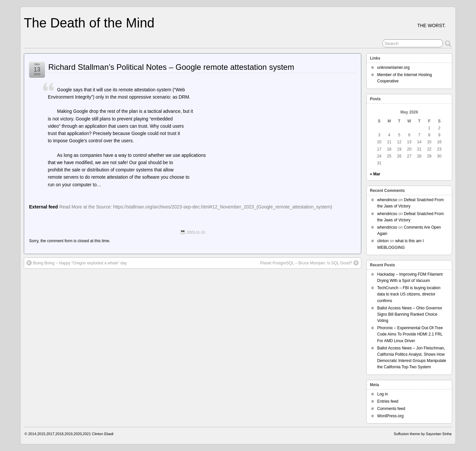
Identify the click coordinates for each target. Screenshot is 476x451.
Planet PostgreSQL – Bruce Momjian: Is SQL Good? (309, 263)
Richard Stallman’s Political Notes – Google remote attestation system (171, 67)
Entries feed (388, 401)
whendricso (387, 200)
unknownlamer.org (393, 68)
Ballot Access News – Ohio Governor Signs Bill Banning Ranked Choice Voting (410, 314)
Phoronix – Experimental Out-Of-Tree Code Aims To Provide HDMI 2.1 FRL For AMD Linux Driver (410, 334)
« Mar (375, 174)
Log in (383, 394)
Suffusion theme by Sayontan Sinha (423, 434)
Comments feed (391, 409)
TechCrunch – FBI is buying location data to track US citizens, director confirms (409, 294)
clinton (383, 241)
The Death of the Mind (89, 23)
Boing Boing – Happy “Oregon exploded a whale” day (77, 263)
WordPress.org (390, 416)
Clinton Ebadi (103, 434)
